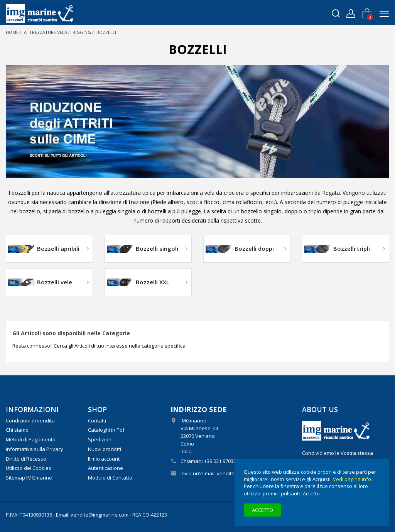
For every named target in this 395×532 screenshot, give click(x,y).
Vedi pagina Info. (353, 479)
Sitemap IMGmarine (29, 478)
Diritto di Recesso (26, 459)
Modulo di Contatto (110, 478)
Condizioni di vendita (30, 421)
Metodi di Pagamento (31, 439)
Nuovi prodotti (105, 449)
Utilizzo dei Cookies (29, 468)
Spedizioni (100, 439)
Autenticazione (106, 468)
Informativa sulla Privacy (35, 449)
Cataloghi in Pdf (106, 430)
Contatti (97, 421)
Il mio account (104, 459)
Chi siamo (17, 430)
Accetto (262, 510)
